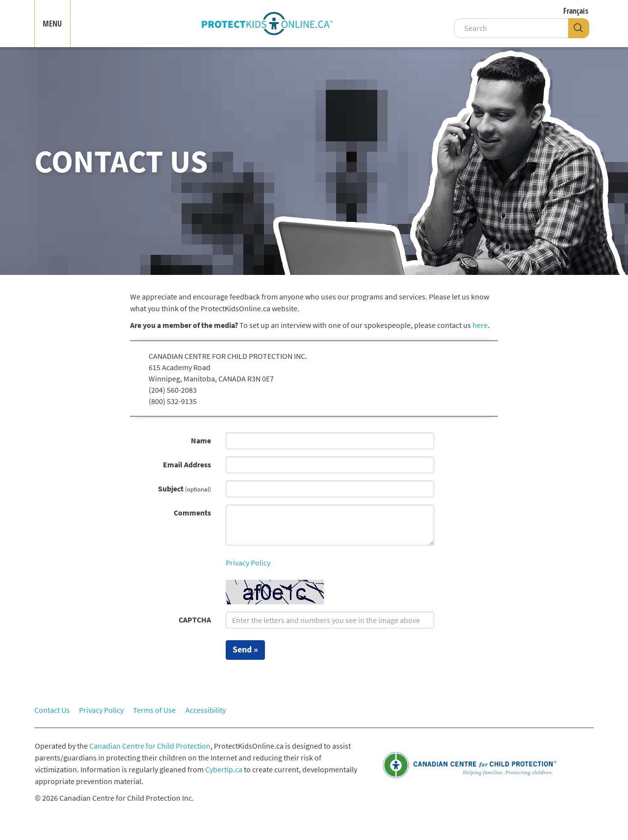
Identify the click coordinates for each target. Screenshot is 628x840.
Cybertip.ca (224, 769)
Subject (184, 488)
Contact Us (52, 710)
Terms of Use (154, 710)
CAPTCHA (195, 620)
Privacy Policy (248, 563)
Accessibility (206, 710)
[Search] (511, 28)
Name (201, 440)
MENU (52, 24)
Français (576, 11)
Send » (245, 650)
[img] (267, 24)
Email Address (187, 464)
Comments (192, 513)
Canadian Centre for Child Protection (150, 746)
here (480, 325)
